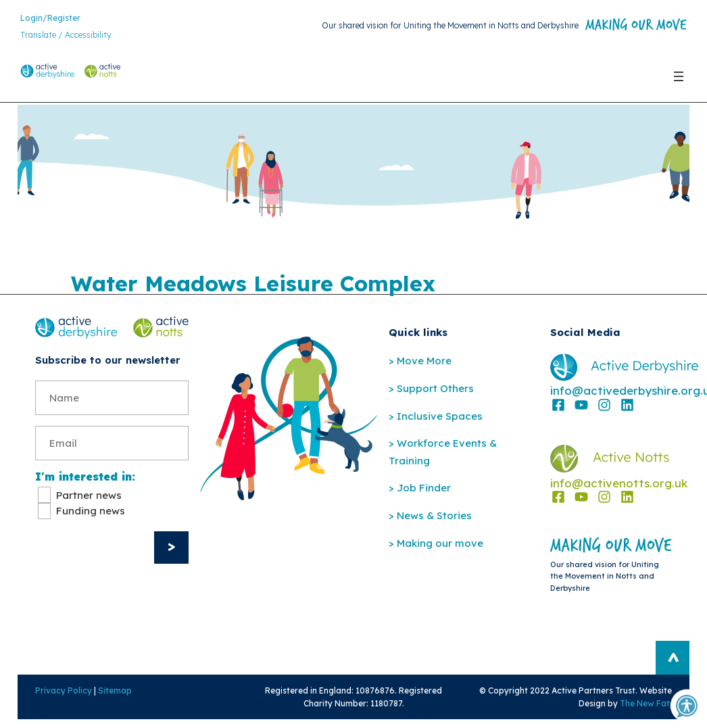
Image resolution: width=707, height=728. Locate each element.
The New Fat (656, 710)
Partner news (89, 501)
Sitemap (104, 697)
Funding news (91, 517)
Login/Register (50, 20)
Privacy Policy (53, 697)
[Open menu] (679, 82)
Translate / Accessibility (66, 38)
